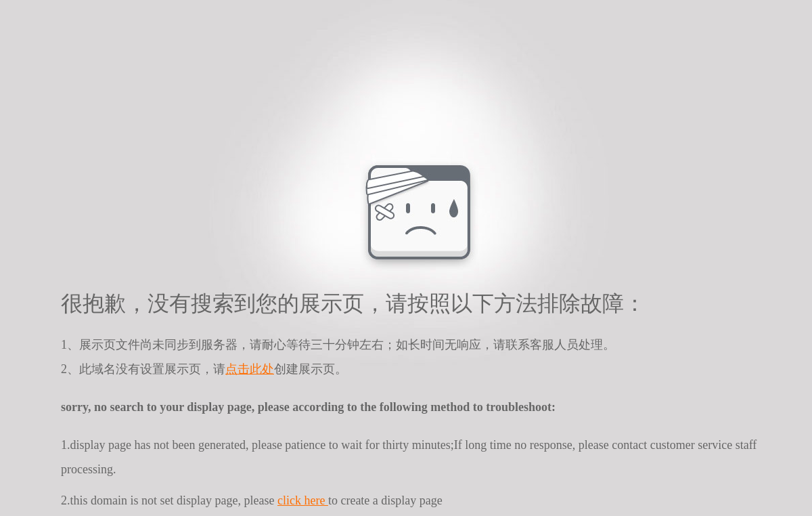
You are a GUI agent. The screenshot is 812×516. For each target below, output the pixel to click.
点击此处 (250, 369)
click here (303, 500)
